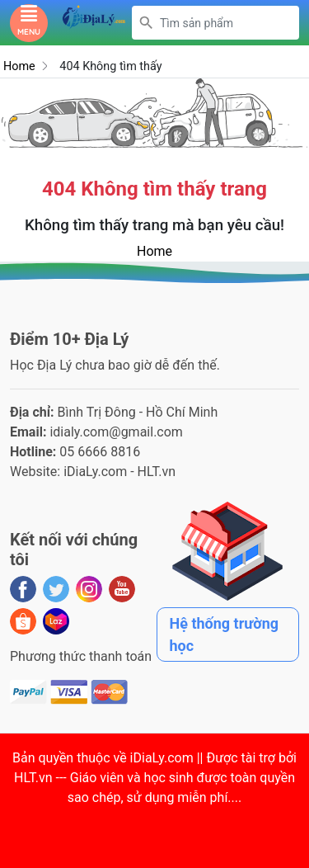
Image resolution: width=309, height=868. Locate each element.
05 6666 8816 (100, 452)
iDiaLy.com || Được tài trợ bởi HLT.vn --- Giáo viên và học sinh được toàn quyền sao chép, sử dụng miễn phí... (155, 778)
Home (19, 66)
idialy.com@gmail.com (116, 432)
